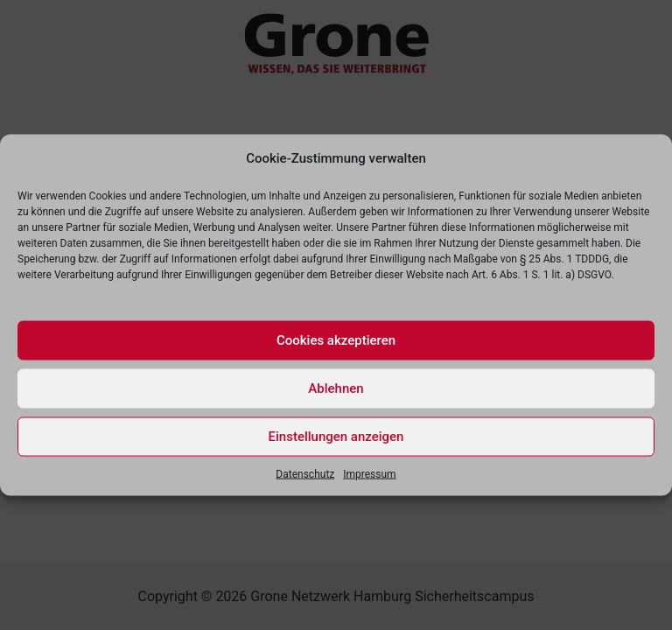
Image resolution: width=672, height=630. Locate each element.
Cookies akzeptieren (336, 340)
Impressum (369, 473)
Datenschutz (305, 473)
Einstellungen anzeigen (336, 437)
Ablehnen (336, 388)
